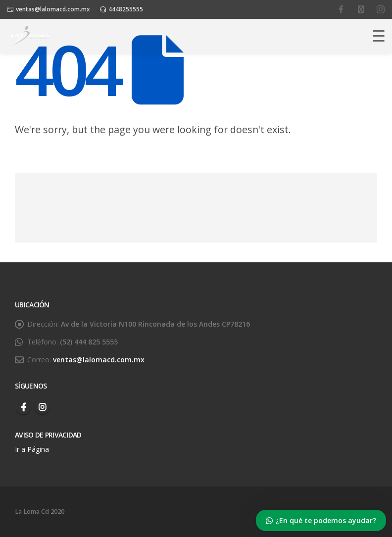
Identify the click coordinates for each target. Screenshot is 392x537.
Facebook (23, 407)
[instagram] (381, 9)
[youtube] (361, 9)
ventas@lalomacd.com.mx (53, 9)
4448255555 (126, 9)
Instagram (42, 407)
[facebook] (341, 9)
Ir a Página (33, 449)
